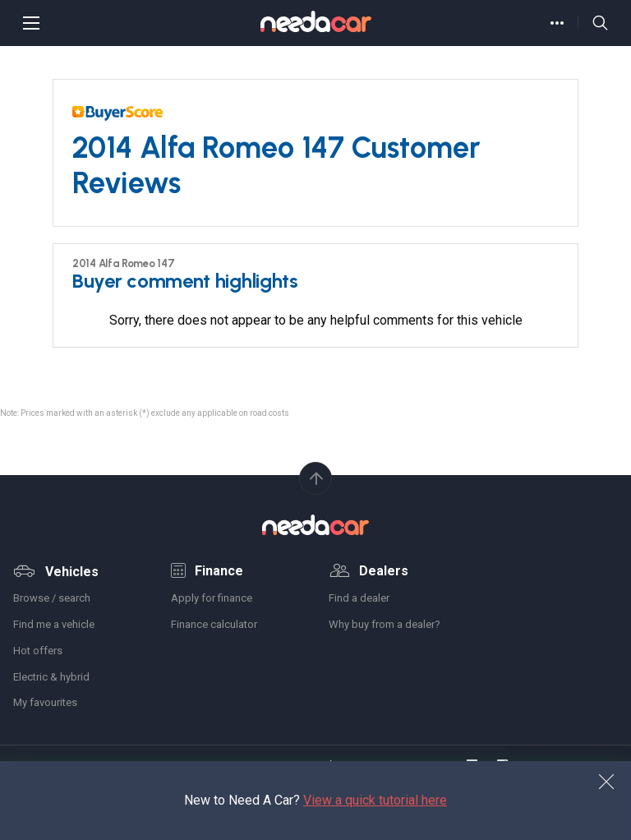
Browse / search (52, 598)
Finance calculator (214, 624)
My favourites (45, 702)
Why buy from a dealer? (385, 624)
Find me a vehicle (54, 624)
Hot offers (38, 651)
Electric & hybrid (51, 677)
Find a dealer (359, 598)
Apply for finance (212, 598)
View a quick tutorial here (375, 800)
